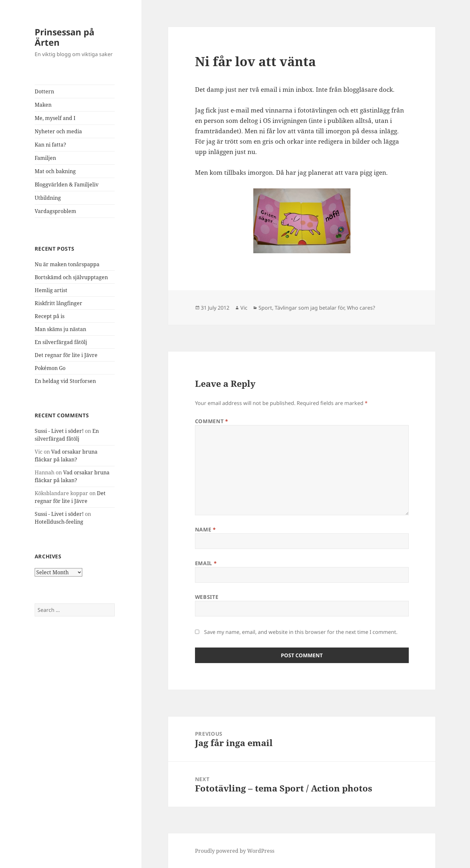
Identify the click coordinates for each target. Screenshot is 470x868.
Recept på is (50, 316)
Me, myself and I (55, 118)
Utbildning (48, 198)
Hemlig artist (51, 290)
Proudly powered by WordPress (235, 851)
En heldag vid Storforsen (65, 381)
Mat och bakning (55, 171)
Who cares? (361, 308)
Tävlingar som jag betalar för (310, 308)
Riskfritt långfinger (58, 303)
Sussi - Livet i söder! (59, 431)
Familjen (45, 158)
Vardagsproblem (55, 211)
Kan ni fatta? (50, 145)
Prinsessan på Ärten (64, 37)
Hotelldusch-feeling (59, 522)
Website (207, 597)
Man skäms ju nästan (60, 329)
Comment (212, 421)
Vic (244, 308)
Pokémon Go (50, 368)
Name (206, 529)
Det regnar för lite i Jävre (66, 355)
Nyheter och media (58, 131)
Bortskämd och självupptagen (71, 277)
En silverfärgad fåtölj (61, 342)
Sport (265, 308)
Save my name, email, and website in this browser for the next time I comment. (301, 632)
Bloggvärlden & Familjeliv (67, 184)
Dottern (44, 91)
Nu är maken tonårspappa (67, 264)
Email (206, 563)
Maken (43, 105)
